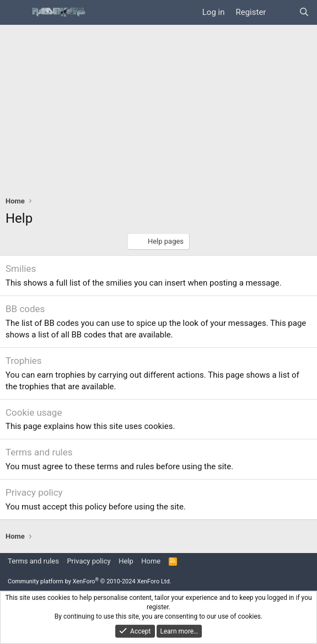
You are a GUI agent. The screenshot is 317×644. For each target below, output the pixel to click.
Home (151, 561)
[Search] (304, 12)
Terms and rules (39, 452)
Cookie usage (34, 412)
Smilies (21, 269)
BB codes (25, 309)
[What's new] (282, 12)
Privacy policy (34, 492)
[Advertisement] (158, 108)
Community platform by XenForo (90, 581)
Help (126, 561)
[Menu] (15, 13)
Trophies (24, 361)
